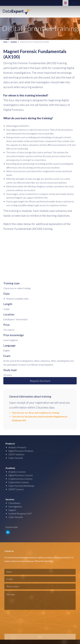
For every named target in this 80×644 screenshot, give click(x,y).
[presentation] (16, 622)
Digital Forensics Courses (21, 475)
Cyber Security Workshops (21, 486)
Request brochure (40, 381)
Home (5, 42)
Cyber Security (16, 458)
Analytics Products (17, 447)
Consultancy (14, 503)
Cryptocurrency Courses (20, 479)
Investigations (15, 507)
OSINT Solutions (16, 454)
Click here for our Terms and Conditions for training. (36, 413)
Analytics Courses (17, 472)
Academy (14, 42)
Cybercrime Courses (19, 482)
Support (12, 510)
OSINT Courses (16, 489)
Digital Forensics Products (21, 451)
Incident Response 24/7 (20, 514)
